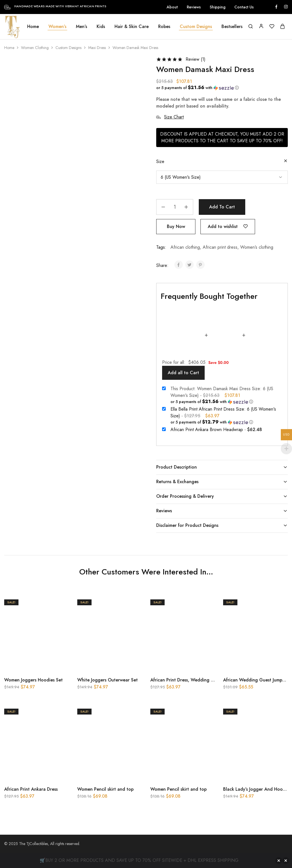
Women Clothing (35, 48)
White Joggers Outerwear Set (108, 680)
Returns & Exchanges (222, 482)
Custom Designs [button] (196, 27)
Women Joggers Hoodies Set (33, 680)
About (172, 7)
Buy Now (176, 226)
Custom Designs (68, 48)
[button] (220, 88)
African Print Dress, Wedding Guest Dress (193, 680)
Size (160, 161)
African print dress (220, 247)
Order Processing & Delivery (222, 496)
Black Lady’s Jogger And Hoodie (256, 789)
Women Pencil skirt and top (105, 789)
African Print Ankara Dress (31, 789)
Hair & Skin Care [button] (132, 27)
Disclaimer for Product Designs (222, 525)
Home (33, 27)
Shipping (218, 7)
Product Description (222, 467)
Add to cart (222, 207)
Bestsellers (232, 27)
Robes (164, 27)
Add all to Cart (183, 373)
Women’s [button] (57, 27)
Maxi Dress (97, 48)
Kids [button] (101, 27)
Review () (196, 59)
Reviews (194, 7)
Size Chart (170, 117)
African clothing (185, 247)
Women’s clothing (257, 247)
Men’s (81, 27)
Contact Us (244, 7)
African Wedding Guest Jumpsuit (256, 680)
